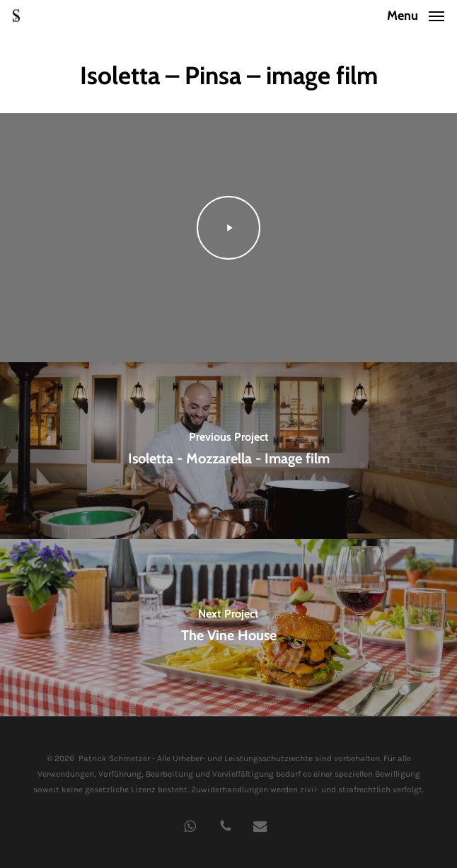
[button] (416, 14)
